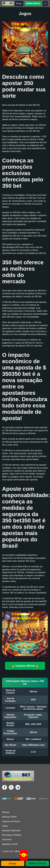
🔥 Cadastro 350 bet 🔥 (25, 666)
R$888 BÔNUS (33, 3)
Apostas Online (9, 817)
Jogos (5, 826)
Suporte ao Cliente (11, 821)
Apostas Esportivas (11, 830)
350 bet (6, 812)
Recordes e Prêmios (12, 835)
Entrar (19, 3)
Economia (7, 839)
